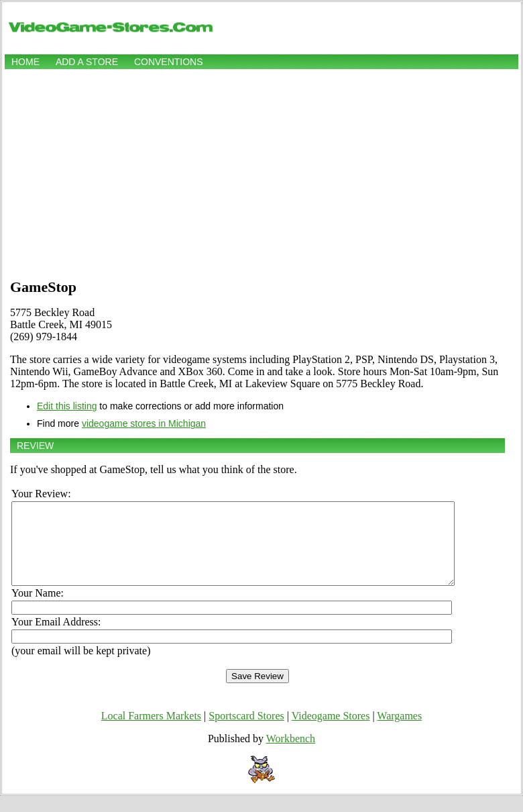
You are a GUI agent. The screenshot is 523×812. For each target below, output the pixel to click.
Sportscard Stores (246, 732)
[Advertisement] (261, 172)
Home (25, 62)
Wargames (399, 732)
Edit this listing (67, 406)
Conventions (169, 62)
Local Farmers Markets (151, 732)
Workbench (291, 755)
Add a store (87, 62)
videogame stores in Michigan (144, 423)
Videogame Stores (331, 732)
